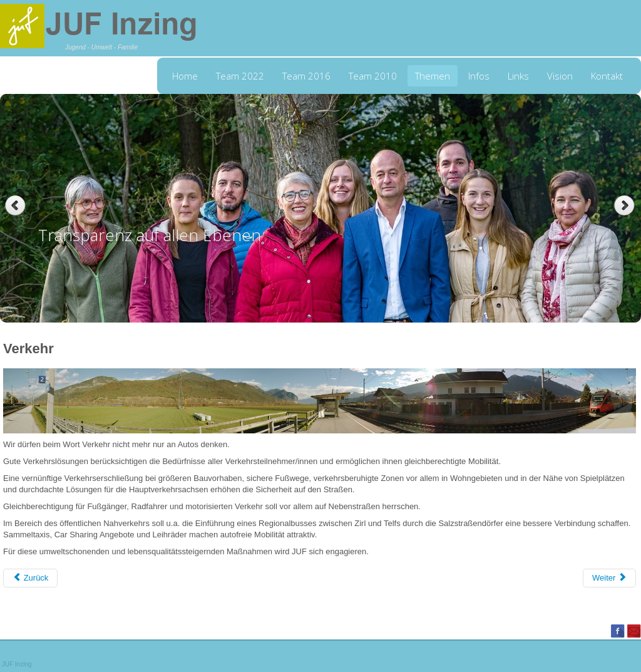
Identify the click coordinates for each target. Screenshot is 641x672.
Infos (479, 76)
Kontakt (607, 76)
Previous (15, 206)
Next (626, 206)
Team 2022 (240, 76)
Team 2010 (373, 76)
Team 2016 (306, 76)
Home (185, 76)
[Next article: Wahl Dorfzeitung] (609, 578)
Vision (560, 76)
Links (518, 76)
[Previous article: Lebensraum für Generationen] (30, 578)
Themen (433, 76)
